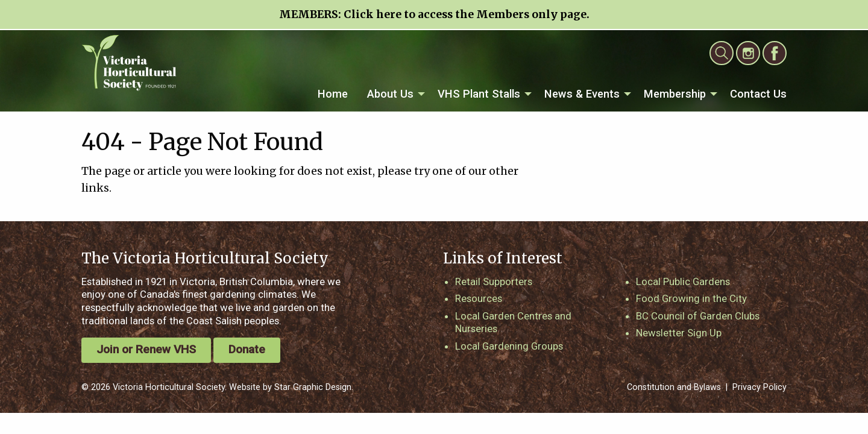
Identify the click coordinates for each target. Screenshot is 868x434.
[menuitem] (333, 94)
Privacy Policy (759, 387)
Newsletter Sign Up (679, 333)
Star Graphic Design (313, 387)
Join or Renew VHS (146, 349)
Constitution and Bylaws (674, 387)
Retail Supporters (494, 281)
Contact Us (758, 94)
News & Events (582, 94)
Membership (675, 94)
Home (333, 94)
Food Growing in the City (691, 298)
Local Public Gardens (683, 281)
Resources (479, 298)
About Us (390, 94)
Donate (247, 349)
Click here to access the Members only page (465, 14)
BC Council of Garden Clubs (698, 316)
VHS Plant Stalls (479, 94)
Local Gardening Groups (509, 346)
